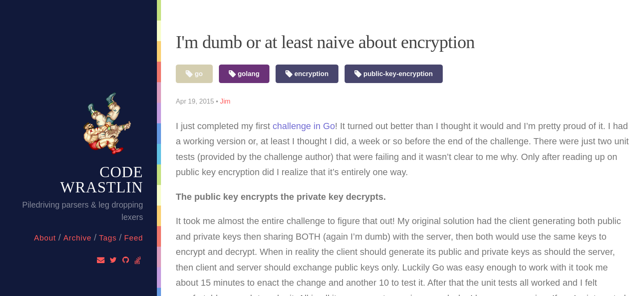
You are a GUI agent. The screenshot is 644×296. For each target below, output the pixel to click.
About (45, 238)
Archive (77, 238)
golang (244, 74)
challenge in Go (304, 126)
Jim (225, 101)
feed (133, 238)
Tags (108, 238)
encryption (307, 74)
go (194, 74)
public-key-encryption (393, 74)
